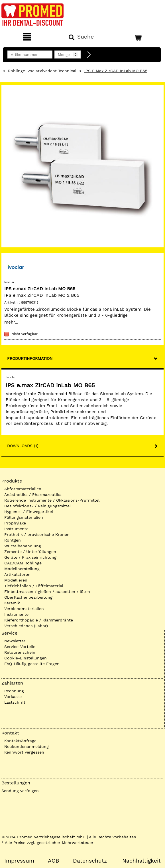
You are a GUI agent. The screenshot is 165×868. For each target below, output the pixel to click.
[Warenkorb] (136, 37)
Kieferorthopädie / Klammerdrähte (39, 620)
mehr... (11, 322)
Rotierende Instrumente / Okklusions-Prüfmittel (52, 500)
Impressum (19, 861)
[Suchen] (81, 37)
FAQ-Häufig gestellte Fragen (32, 664)
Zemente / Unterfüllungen (30, 552)
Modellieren (16, 580)
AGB (53, 861)
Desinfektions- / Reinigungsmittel (37, 506)
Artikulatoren (17, 574)
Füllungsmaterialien (24, 517)
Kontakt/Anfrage (20, 741)
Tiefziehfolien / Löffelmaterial (34, 586)
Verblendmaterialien (24, 609)
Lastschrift (15, 702)
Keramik (12, 603)
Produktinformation (30, 358)
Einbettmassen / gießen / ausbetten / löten (47, 592)
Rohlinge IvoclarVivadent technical (42, 71)
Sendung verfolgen (20, 791)
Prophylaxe (15, 523)
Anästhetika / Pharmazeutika (33, 494)
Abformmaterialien (23, 489)
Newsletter (15, 641)
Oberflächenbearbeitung (28, 597)
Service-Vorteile (20, 647)
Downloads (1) (23, 446)
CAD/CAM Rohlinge (23, 563)
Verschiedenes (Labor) (26, 626)
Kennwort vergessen (24, 752)
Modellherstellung (22, 569)
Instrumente (16, 529)
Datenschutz (90, 861)
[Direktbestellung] (89, 55)
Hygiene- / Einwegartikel (29, 512)
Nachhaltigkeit (141, 861)
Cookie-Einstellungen (26, 658)
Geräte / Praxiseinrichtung (30, 557)
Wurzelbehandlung (23, 546)
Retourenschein (20, 652)
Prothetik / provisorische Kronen (37, 534)
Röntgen (13, 540)
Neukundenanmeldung (27, 746)
